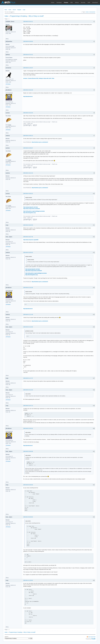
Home (53, 3)
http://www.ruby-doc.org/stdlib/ (31, 240)
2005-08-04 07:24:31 (28, 55)
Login (24, 10)
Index (6, 10)
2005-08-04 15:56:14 (28, 136)
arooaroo (25, 78)
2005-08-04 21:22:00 (28, 327)
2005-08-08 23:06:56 (28, 485)
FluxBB (93, 639)
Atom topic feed (92, 637)
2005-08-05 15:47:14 (28, 406)
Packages (59, 3)
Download (95, 3)
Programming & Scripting (18, 16)
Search (14, 10)
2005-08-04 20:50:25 (28, 252)
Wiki (72, 3)
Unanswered (92, 12)
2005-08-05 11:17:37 (28, 378)
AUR (89, 3)
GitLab (77, 3)
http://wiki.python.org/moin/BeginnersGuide (34, 211)
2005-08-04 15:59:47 (28, 148)
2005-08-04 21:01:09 (28, 288)
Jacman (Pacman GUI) (33, 78)
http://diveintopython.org (29, 213)
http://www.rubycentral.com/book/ (32, 209)
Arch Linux (9, 2)
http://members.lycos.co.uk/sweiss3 (40, 142)
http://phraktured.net (28, 97)
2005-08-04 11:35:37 (28, 68)
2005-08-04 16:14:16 (28, 173)
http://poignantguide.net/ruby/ (31, 207)
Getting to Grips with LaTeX (45, 78)
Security (83, 3)
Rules (10, 10)
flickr (53, 78)
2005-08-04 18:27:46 (28, 237)
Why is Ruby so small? (36, 16)
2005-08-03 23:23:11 (28, 22)
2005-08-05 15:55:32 (28, 428)
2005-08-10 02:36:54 (28, 517)
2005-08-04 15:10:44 (28, 113)
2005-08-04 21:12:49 (28, 315)
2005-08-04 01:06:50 (28, 41)
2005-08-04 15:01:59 (28, 90)
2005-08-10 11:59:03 (28, 580)
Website (9, 84)
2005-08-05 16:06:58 (28, 451)
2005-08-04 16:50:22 (28, 194)
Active (87, 12)
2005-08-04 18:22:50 (28, 225)
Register (19, 10)
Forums (66, 3)
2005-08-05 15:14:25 (28, 390)
